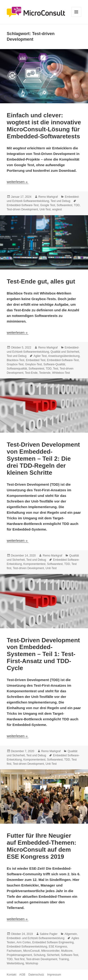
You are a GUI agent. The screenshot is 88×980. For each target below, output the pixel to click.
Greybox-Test (33, 364)
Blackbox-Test (16, 360)
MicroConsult (31, 951)
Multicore (67, 951)
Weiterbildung (15, 963)
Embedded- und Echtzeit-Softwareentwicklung (36, 938)
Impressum (54, 975)
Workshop (32, 963)
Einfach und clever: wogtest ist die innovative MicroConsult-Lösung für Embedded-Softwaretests (44, 126)
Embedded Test (36, 360)
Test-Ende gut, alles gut (41, 281)
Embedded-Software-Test (23, 205)
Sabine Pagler (49, 934)
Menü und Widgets (76, 17)
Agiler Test (40, 356)
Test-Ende (31, 373)
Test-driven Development (22, 209)
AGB (22, 975)
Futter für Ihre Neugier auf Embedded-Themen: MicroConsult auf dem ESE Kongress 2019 (42, 846)
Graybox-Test (15, 364)
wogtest (57, 209)
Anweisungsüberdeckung (64, 356)
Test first (19, 959)
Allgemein (71, 934)
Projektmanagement (19, 955)
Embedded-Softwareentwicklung (27, 947)
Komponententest (34, 564)
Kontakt (12, 975)
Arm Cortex (24, 942)
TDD (77, 205)
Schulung (39, 955)
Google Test (48, 205)
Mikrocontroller (50, 951)
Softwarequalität (17, 369)
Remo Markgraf (48, 197)
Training (64, 959)
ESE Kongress (58, 947)
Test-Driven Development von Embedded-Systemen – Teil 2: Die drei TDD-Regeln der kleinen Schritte (43, 459)
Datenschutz (36, 975)
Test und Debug (60, 201)
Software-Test (70, 955)
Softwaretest (64, 205)
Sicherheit (53, 955)
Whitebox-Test (61, 373)
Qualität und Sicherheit (65, 352)
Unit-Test (45, 209)
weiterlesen (18, 182)
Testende (45, 373)
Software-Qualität (54, 364)
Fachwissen (14, 951)
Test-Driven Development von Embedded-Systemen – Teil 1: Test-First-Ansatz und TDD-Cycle (43, 654)
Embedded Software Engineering (53, 942)
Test (56, 369)
